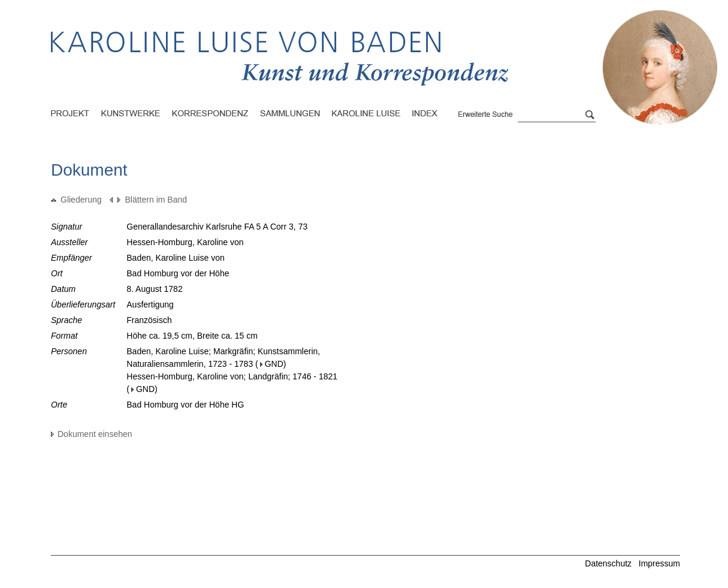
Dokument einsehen (92, 434)
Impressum (659, 563)
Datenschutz (608, 563)
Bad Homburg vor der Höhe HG (185, 405)
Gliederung (76, 200)
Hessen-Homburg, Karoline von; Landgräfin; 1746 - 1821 (232, 376)
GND (272, 364)
